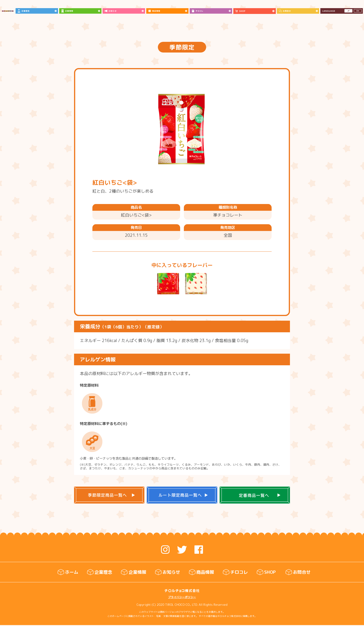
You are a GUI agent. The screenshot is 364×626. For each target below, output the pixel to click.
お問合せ (302, 573)
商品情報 (205, 573)
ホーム (72, 573)
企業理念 (103, 573)
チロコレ (239, 573)
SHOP (270, 573)
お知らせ (171, 573)
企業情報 (137, 573)
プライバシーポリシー (182, 598)
